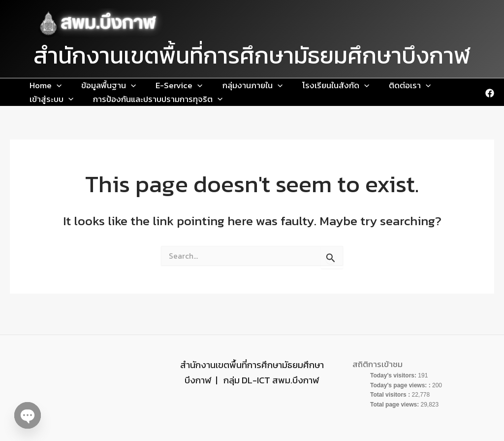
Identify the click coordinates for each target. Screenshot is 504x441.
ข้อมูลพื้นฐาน (85, 87)
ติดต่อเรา (323, 87)
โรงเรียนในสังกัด (265, 87)
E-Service (140, 87)
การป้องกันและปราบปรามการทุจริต (86, 105)
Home (38, 87)
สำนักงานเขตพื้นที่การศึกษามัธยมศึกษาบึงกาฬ (252, 55)
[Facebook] (490, 97)
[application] (49, 87)
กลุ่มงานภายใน (197, 87)
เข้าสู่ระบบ (370, 87)
